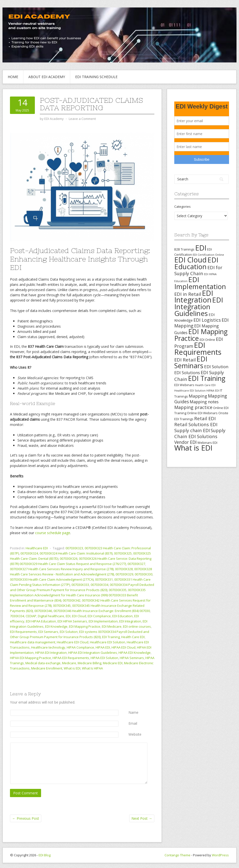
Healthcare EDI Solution (108, 642)
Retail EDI (205, 418)
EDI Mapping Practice (85, 626)
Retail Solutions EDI (196, 424)
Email (133, 723)
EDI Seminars (48, 632)
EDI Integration (130, 621)
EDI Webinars (184, 385)
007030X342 (72, 600)
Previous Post (26, 818)
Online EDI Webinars (202, 413)
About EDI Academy (47, 77)
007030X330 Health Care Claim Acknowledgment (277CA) (52, 579)
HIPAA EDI (103, 647)
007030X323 (74, 548)
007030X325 (123, 553)
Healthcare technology (48, 647)
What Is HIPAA (92, 668)
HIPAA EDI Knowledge (135, 653)
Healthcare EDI (37, 548)
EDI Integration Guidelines (199, 306)
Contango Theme (178, 855)
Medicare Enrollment (47, 668)
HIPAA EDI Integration (51, 653)
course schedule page (53, 533)
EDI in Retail (188, 294)
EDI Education (122, 616)
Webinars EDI (207, 443)
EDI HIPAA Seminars (72, 621)
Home (13, 77)
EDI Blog (45, 855)
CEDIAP (31, 616)
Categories (182, 206)
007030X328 (124, 569)
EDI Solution (69, 632)
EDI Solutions (187, 373)
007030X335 (118, 590)
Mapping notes (204, 402)
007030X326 (69, 559)
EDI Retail (185, 360)
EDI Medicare (112, 626)
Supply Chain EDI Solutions (200, 433)
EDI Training (111, 637)
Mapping (198, 396)
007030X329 (124, 574)
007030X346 (43, 611)
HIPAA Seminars (132, 658)
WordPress (220, 855)
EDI (68, 616)
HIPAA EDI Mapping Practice (30, 658)
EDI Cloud (79, 616)
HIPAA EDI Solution (104, 658)
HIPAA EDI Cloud (123, 647)
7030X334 (17, 616)
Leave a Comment (82, 119)
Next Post (142, 818)
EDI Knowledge (56, 626)
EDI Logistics (207, 320)
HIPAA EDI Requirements (71, 658)
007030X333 (80, 585)
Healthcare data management (33, 642)
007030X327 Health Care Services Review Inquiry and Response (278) (62, 569)
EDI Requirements (23, 632)
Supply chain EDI (192, 430)
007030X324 (29, 553)
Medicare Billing (90, 663)
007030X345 (62, 606)
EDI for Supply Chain (198, 270)
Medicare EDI (113, 663)
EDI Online (207, 340)
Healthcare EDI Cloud (73, 642)
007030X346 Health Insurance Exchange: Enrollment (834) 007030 (102, 611)
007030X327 (136, 564)
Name (133, 712)
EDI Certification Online (208, 255)
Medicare (69, 663)
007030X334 (99, 585)
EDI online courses (137, 626)
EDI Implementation (103, 621)
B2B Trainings (184, 249)
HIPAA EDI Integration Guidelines (93, 653)
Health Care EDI (133, 637)
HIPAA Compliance (80, 647)
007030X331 (104, 579)
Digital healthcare (51, 616)
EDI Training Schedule (96, 77)
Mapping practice (193, 407)
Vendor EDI (185, 442)
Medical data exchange (43, 663)
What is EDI (72, 668)
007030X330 (144, 574)
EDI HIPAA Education (41, 621)
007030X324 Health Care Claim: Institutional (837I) (76, 553)
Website (135, 734)
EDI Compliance (99, 616)
